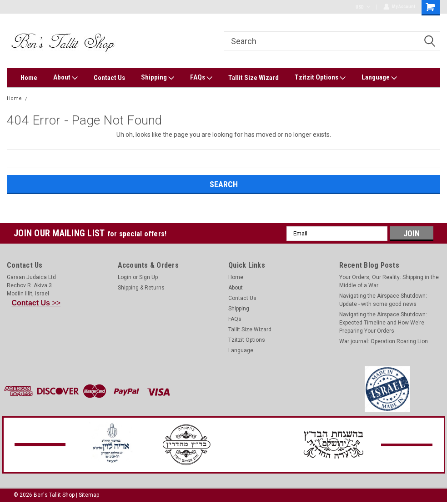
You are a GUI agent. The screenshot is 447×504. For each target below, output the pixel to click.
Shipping (158, 78)
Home (29, 78)
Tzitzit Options (320, 78)
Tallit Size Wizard (254, 78)
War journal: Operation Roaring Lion (384, 341)
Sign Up (148, 277)
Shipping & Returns (141, 288)
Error (38, 98)
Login (125, 277)
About (65, 78)
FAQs (201, 78)
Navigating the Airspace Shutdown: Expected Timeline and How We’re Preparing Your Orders (383, 323)
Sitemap (89, 495)
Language (379, 78)
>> (36, 303)
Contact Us (109, 78)
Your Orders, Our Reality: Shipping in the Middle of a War (389, 281)
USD (362, 7)
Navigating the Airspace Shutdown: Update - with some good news (383, 300)
